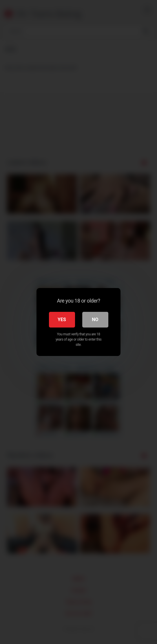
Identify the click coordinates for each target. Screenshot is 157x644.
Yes (62, 320)
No (95, 320)
